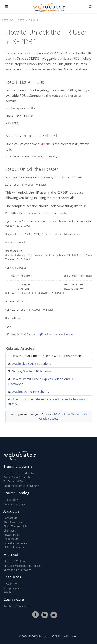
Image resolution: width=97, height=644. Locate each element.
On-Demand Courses (17, 481)
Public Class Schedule (17, 477)
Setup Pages (11, 588)
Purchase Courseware (17, 606)
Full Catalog (11, 500)
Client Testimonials (15, 526)
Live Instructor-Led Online (20, 473)
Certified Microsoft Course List (22, 566)
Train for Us (11, 539)
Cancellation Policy (15, 543)
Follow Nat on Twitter (56, 334)
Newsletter (10, 584)
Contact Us (10, 518)
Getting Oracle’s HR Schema (31, 371)
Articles (8, 592)
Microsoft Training (15, 561)
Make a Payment (14, 547)
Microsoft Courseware (17, 570)
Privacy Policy (12, 535)
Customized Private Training (21, 486)
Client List (9, 531)
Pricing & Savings (14, 504)
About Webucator (15, 522)
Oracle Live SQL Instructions (31, 364)
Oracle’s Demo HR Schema (30, 392)
